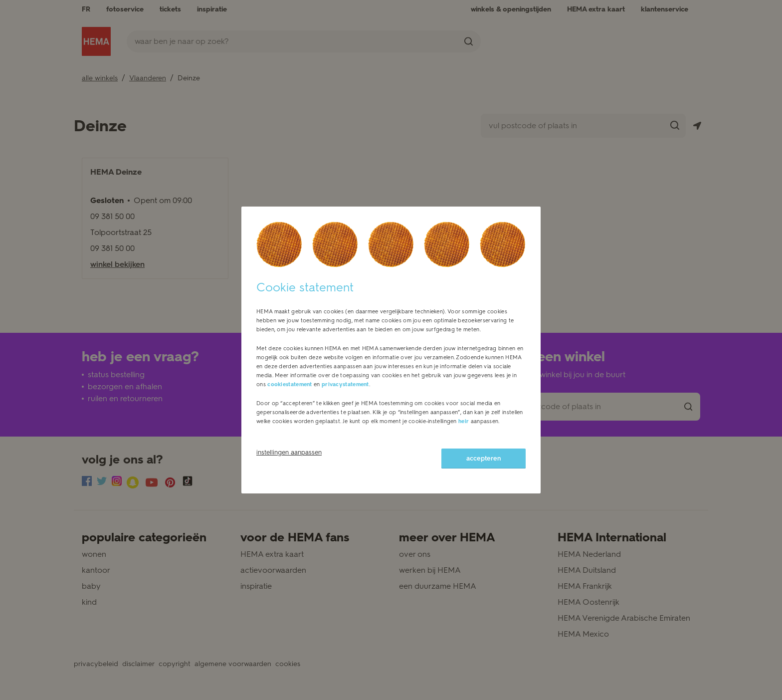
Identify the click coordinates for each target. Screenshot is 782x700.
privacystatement (345, 384)
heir (464, 421)
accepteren (484, 458)
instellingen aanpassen (289, 452)
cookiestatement (290, 384)
